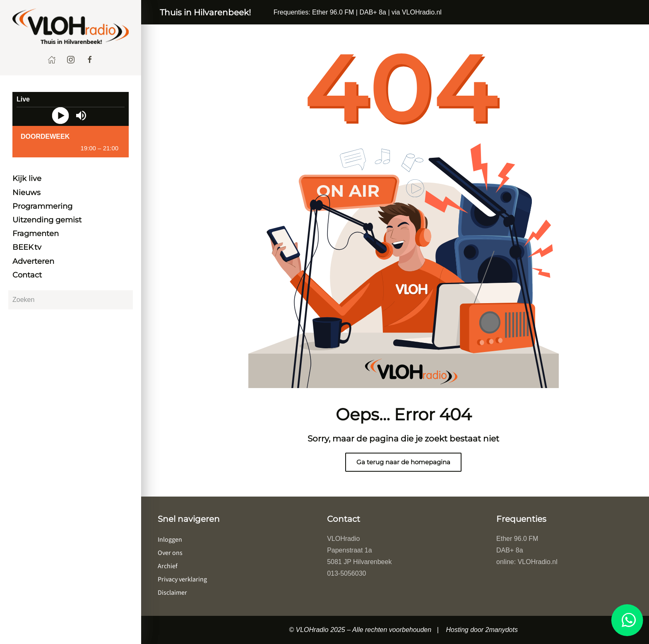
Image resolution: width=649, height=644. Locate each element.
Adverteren (33, 261)
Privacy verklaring (182, 579)
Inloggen (170, 540)
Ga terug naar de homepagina (403, 462)
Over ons (170, 553)
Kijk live (27, 178)
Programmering (42, 206)
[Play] (60, 116)
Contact (27, 275)
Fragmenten (36, 234)
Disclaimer (172, 593)
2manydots (502, 630)
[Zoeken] (71, 300)
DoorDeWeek (45, 136)
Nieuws (26, 193)
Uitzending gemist (47, 220)
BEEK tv (27, 247)
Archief (168, 566)
